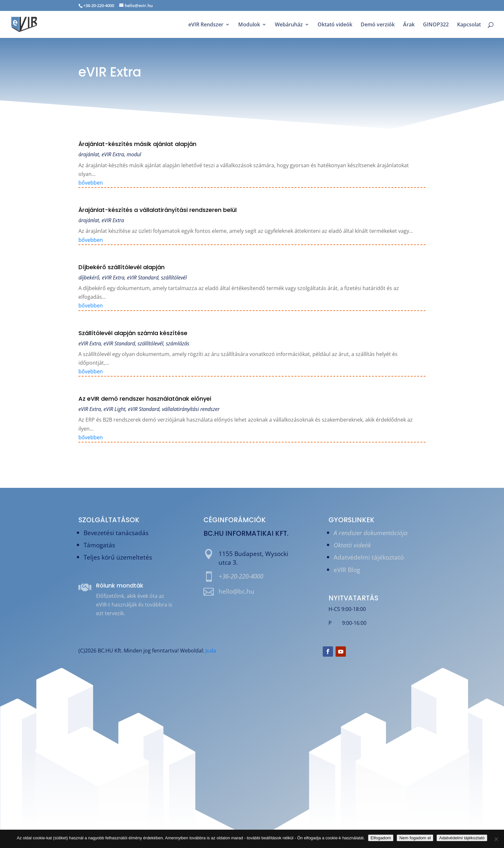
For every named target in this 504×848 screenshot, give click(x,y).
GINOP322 (436, 25)
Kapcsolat (469, 25)
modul (134, 154)
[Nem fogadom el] (496, 839)
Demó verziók (378, 25)
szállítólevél (174, 278)
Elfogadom (381, 838)
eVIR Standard (143, 278)
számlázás (178, 343)
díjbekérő (89, 278)
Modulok (249, 25)
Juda (211, 651)
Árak (409, 25)
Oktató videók (335, 25)
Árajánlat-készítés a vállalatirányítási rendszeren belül (157, 210)
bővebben (91, 183)
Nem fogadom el (415, 838)
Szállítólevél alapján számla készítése (133, 333)
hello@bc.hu (236, 591)
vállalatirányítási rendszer (191, 409)
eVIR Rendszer (206, 25)
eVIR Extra (113, 154)
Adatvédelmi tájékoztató (369, 557)
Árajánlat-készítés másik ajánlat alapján (137, 144)
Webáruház (289, 25)
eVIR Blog (347, 570)
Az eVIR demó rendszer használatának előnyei (145, 399)
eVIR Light (114, 409)
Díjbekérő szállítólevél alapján (122, 267)
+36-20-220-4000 (241, 576)
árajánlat (89, 154)
